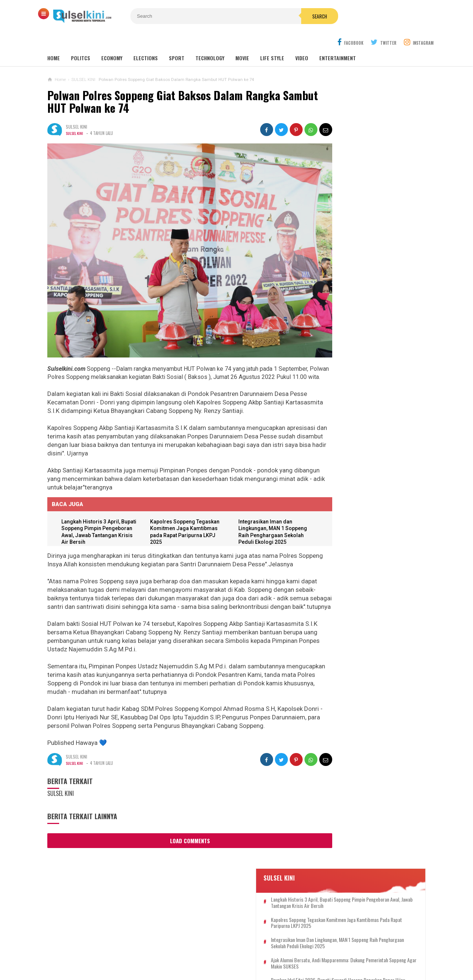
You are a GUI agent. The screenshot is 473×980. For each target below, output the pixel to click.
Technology (210, 40)
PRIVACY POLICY (274, 950)
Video (302, 40)
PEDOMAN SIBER (229, 950)
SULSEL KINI (75, 116)
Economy (112, 40)
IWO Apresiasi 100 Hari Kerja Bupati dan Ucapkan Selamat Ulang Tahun (364, 441)
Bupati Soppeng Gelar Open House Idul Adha (362, 547)
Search (278, 16)
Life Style (272, 40)
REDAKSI (193, 950)
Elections (146, 40)
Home (54, 40)
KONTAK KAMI (161, 950)
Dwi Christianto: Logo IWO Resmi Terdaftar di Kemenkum (361, 648)
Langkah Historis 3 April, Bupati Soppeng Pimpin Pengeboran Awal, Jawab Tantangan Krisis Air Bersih (371, 137)
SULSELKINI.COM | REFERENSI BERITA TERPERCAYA (235, 962)
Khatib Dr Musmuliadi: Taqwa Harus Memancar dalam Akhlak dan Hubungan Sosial (364, 580)
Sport (177, 40)
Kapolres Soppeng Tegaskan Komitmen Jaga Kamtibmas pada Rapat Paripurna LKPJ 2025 (373, 160)
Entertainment (338, 40)
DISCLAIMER (314, 950)
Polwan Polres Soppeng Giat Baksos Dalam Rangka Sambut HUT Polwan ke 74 (164, 84)
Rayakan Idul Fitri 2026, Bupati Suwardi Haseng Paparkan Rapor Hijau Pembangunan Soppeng (372, 236)
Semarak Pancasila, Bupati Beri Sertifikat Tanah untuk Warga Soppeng (360, 408)
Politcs (81, 40)
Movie (242, 40)
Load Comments (177, 837)
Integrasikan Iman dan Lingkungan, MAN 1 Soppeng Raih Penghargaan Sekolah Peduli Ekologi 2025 (371, 183)
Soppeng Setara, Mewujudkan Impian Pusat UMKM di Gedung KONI (364, 376)
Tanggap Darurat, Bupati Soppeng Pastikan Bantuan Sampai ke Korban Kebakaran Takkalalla (380, 345)
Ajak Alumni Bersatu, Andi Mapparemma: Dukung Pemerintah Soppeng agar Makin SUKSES (369, 210)
